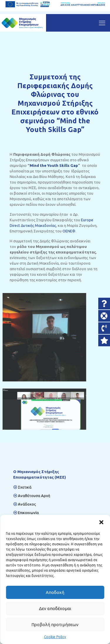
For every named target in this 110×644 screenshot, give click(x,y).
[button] (101, 522)
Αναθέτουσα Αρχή (34, 496)
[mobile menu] (102, 23)
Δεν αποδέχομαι (55, 608)
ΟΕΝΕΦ (68, 231)
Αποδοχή (55, 592)
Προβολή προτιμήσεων (55, 625)
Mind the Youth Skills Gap (54, 167)
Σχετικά (25, 487)
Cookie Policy (55, 637)
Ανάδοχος (27, 504)
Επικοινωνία (28, 513)
